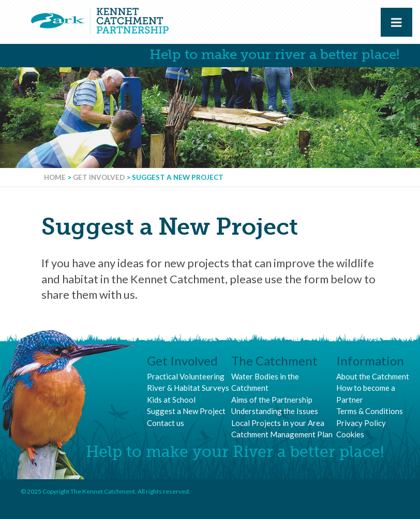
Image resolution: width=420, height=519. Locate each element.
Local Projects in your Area (278, 423)
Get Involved (99, 177)
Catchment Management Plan (282, 434)
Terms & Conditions (370, 411)
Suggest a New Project (186, 411)
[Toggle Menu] (396, 22)
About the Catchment (373, 376)
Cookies (350, 434)
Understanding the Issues (275, 411)
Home (55, 177)
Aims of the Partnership (272, 400)
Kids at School (171, 400)
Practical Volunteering (186, 376)
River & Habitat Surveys (188, 388)
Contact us (166, 423)
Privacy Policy (361, 423)
